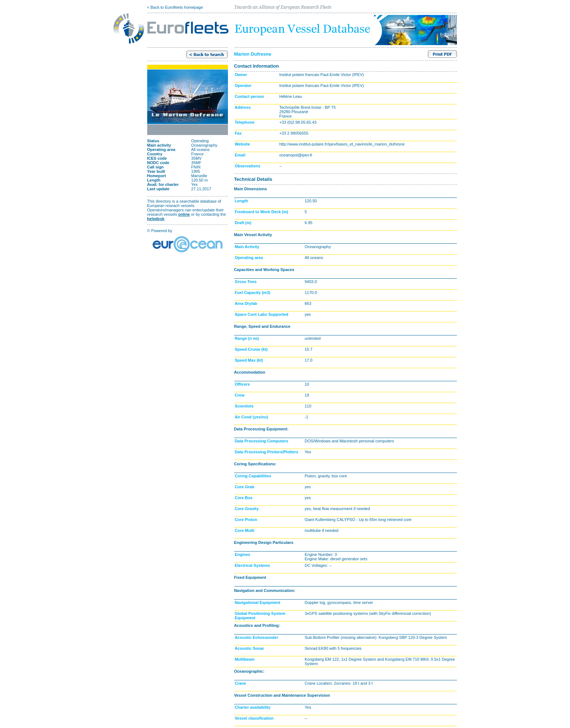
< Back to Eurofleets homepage (175, 7)
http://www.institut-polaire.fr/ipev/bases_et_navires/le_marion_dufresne (342, 144)
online (184, 214)
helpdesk (156, 219)
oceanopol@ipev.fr (296, 155)
